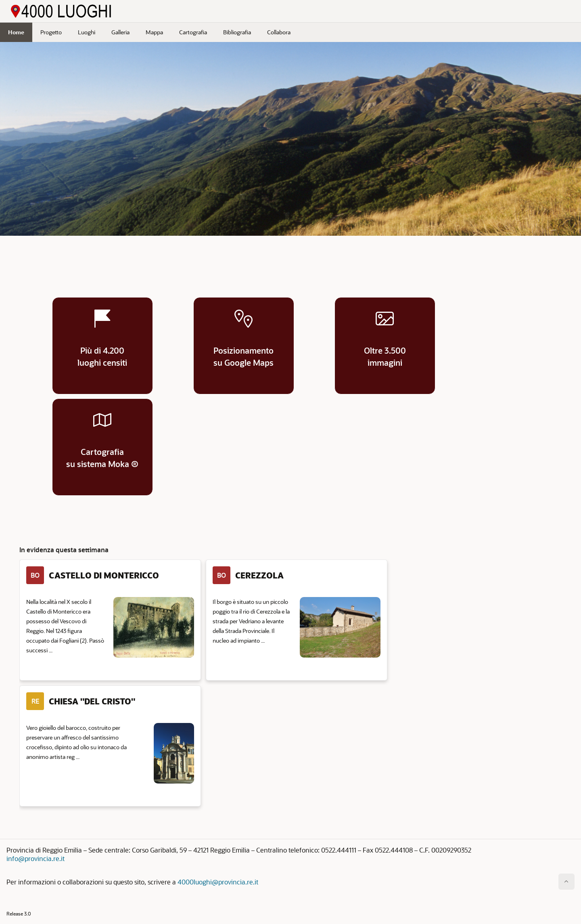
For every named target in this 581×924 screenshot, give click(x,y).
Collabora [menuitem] (279, 32)
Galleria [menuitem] (120, 32)
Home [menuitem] (16, 32)
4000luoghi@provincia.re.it (218, 882)
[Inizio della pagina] (566, 882)
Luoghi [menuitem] (87, 32)
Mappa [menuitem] (154, 32)
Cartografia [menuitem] (193, 32)
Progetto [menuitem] (51, 32)
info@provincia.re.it (36, 858)
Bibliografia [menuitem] (237, 32)
